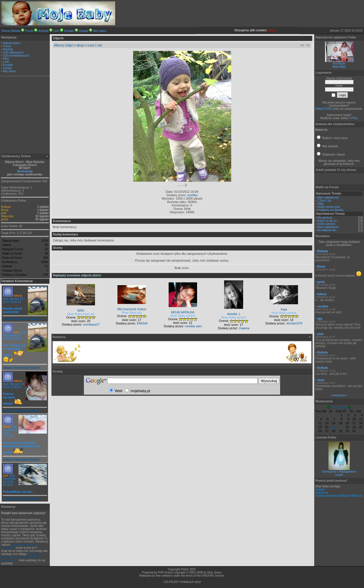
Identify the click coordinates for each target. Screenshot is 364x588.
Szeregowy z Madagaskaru (339, 472)
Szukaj (7, 68)
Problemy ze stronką (330, 210)
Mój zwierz (100, 31)
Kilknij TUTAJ (324, 109)
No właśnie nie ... (328, 230)
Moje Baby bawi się (81, 314)
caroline (323, 306)
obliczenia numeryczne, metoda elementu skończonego (21, 557)
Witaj (320, 204)
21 (334, 427)
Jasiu (321, 380)
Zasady (83, 31)
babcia (18, 296)
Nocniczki (339, 64)
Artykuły (44, 31)
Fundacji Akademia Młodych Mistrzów (339, 496)
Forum (29, 31)
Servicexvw (25, 171)
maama (244, 328)
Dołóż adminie (326, 224)
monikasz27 (91, 324)
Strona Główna (11, 31)
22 (341, 427)
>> (308, 45)
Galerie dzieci (12, 43)
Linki (56, 31)
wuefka (193, 195)
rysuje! (339, 475)
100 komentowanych (16, 56)
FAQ (6, 59)
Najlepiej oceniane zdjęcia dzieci (77, 275)
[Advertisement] (25, 115)
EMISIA (142, 323)
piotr (4, 213)
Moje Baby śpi (132, 312)
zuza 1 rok (95, 45)
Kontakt (69, 31)
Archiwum (339, 395)
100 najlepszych (13, 52)
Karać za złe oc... (328, 221)
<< (302, 45)
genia (5, 219)
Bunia (5, 210)
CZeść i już (324, 201)
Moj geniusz (325, 218)
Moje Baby (339, 67)
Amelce (320, 489)
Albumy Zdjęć (64, 45)
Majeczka (7, 216)
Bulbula (6, 207)
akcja (80, 45)
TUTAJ (353, 118)
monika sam (193, 326)
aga (320, 319)
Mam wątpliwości (328, 197)
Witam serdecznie (329, 207)
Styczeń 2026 (339, 408)
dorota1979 (294, 323)
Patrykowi (321, 493)
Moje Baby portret (183, 316)
